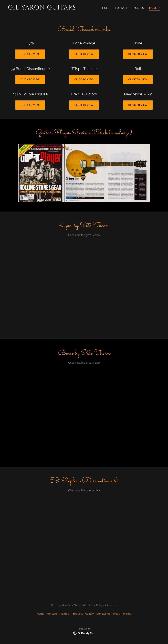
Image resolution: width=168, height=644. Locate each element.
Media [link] (117, 614)
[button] (155, 8)
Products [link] (77, 614)
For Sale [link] (121, 8)
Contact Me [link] (103, 614)
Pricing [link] (127, 614)
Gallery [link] (90, 614)
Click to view (30, 54)
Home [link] (106, 8)
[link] (45, 9)
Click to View (84, 79)
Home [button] (41, 614)
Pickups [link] (138, 8)
